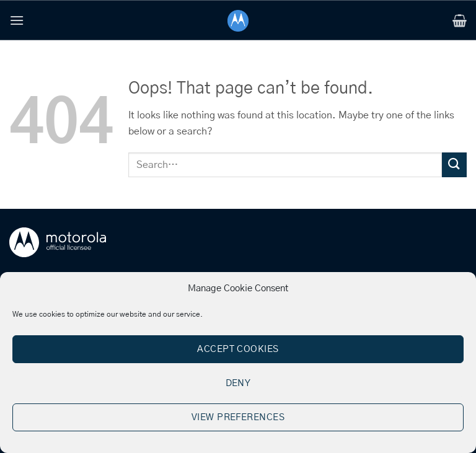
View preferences (238, 417)
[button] (17, 20)
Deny (238, 383)
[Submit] (454, 165)
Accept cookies (238, 349)
